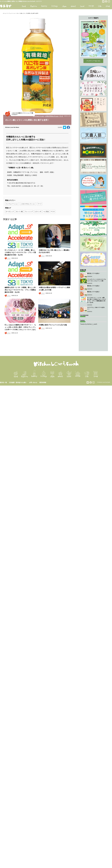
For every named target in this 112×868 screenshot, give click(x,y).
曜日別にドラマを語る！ (94, 273)
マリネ (53, 211)
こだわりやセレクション (52, 116)
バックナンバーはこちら (93, 61)
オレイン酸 (19, 211)
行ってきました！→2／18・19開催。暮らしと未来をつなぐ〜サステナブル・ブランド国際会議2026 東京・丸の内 (20, 253)
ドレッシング (29, 211)
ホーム (4, 13)
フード (61, 116)
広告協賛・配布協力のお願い (18, 382)
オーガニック (10, 211)
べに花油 (46, 211)
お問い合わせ (33, 382)
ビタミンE (38, 211)
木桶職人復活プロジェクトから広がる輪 (54, 325)
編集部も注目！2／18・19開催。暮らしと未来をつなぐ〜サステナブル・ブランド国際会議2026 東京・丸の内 (20, 290)
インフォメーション (11, 13)
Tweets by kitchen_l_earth (89, 324)
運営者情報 (43, 382)
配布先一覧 (3, 382)
